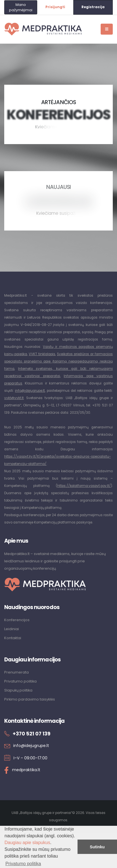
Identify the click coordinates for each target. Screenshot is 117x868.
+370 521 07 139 (32, 734)
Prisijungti (55, 7)
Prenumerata (16, 672)
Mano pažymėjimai (21, 7)
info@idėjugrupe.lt (30, 391)
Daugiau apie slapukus (27, 843)
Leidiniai (12, 629)
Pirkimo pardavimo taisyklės (30, 699)
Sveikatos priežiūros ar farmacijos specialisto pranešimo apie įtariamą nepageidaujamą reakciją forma (58, 361)
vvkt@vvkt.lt (14, 398)
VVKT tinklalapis (42, 354)
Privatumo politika (20, 681)
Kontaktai (13, 638)
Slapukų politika (18, 690)
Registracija (93, 7)
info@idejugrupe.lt (31, 746)
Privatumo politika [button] (23, 864)
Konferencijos (17, 620)
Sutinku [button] (97, 847)
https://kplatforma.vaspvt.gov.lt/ (84, 486)
